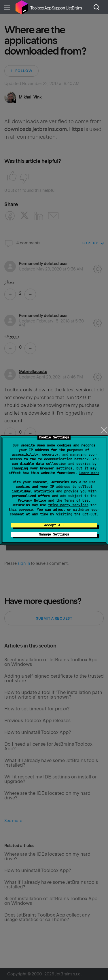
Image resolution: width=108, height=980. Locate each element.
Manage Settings (54, 534)
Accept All (54, 525)
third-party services (68, 505)
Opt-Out (89, 514)
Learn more (89, 473)
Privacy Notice (32, 500)
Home (22, 7)
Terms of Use (76, 500)
